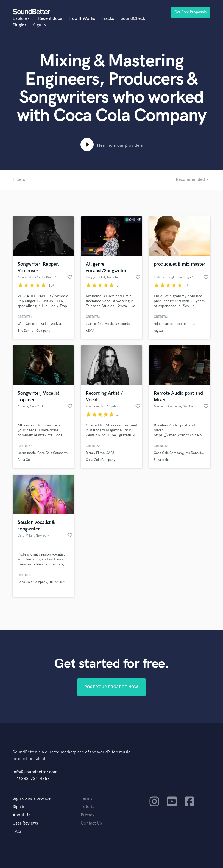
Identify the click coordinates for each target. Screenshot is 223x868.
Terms (87, 798)
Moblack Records (117, 324)
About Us (21, 815)
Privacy (88, 815)
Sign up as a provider (32, 798)
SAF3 (110, 453)
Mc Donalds (194, 453)
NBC (63, 582)
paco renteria (184, 324)
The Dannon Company (34, 331)
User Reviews (25, 823)
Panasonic (161, 460)
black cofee (94, 324)
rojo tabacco (163, 324)
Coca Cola (25, 460)
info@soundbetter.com (35, 772)
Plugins (19, 25)
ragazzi (159, 331)
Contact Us (91, 823)
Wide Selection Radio (33, 324)
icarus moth (26, 453)
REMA (90, 331)
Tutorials (89, 807)
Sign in (39, 25)
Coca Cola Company (52, 453)
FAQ (17, 832)
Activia (56, 324)
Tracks (108, 19)
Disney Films (95, 453)
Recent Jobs (50, 19)
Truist (54, 582)
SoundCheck (133, 19)
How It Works (82, 19)
